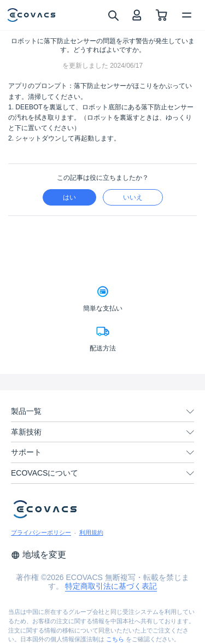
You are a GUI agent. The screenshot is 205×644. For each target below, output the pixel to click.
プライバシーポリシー (41, 532)
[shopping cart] (162, 15)
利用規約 (91, 532)
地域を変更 (39, 555)
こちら (115, 639)
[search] (113, 15)
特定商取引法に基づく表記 (111, 586)
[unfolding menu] (190, 412)
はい (69, 197)
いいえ (133, 197)
